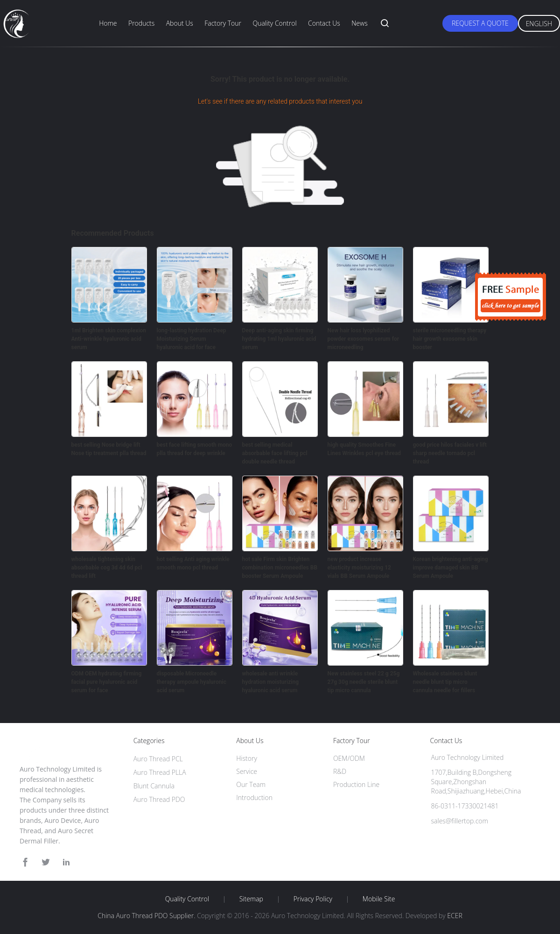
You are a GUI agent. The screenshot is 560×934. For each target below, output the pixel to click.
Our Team (251, 784)
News (359, 23)
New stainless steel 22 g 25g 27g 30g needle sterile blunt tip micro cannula (364, 682)
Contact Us (324, 23)
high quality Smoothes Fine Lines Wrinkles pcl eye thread (364, 449)
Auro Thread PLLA (160, 772)
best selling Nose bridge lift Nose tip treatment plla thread (109, 449)
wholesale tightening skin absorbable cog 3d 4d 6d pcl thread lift (107, 568)
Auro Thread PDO (159, 799)
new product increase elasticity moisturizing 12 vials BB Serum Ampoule (359, 568)
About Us (180, 23)
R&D (340, 771)
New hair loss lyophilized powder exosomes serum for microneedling (364, 339)
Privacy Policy (313, 899)
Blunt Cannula (154, 786)
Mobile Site (379, 899)
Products (141, 23)
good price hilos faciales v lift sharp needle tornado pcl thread (450, 453)
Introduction (254, 797)
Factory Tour (223, 23)
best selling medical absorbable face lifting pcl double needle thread (275, 453)
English (539, 24)
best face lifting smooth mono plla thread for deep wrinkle (195, 449)
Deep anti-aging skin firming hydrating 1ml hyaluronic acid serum (279, 339)
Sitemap (251, 899)
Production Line (356, 784)
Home (108, 23)
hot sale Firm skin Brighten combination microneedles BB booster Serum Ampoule (280, 568)
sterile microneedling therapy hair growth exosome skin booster (450, 339)
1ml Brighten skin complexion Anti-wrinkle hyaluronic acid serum (109, 339)
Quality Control (274, 23)
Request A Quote (480, 23)
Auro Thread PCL (158, 759)
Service (247, 771)
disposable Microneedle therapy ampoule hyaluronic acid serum (192, 682)
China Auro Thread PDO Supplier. (147, 916)
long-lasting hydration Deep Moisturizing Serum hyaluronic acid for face (192, 339)
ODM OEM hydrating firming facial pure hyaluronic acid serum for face (107, 682)
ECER (455, 916)
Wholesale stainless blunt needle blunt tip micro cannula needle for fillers (445, 682)
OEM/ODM (349, 758)
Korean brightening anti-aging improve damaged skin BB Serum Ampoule (451, 568)
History (247, 758)
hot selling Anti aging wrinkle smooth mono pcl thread (193, 563)
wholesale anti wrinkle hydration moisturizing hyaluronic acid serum (271, 682)
